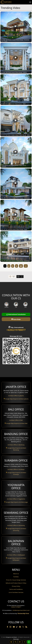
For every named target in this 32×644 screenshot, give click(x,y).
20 (21, 266)
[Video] (20, 642)
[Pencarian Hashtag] (11, 642)
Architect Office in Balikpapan (16, 555)
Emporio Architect (12, 637)
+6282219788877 (16, 330)
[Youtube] (14, 627)
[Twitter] (23, 628)
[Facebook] (8, 627)
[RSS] (26, 627)
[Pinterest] (20, 627)
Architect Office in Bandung (16, 445)
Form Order (16, 319)
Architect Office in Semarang (16, 525)
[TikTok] (17, 627)
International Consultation (16, 314)
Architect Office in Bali (16, 420)
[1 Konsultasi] (29, 642)
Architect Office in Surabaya (16, 469)
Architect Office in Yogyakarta (16, 499)
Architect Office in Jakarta (16, 396)
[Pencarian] (16, 642)
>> (26, 266)
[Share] (24, 642)
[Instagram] (11, 627)
